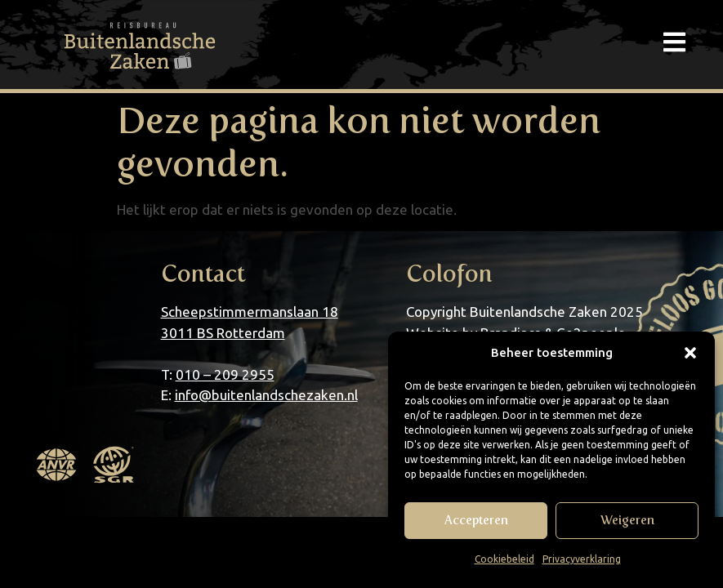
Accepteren (476, 520)
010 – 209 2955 (225, 374)
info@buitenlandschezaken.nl (266, 395)
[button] (690, 353)
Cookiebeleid (504, 559)
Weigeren (627, 520)
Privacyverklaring (582, 559)
